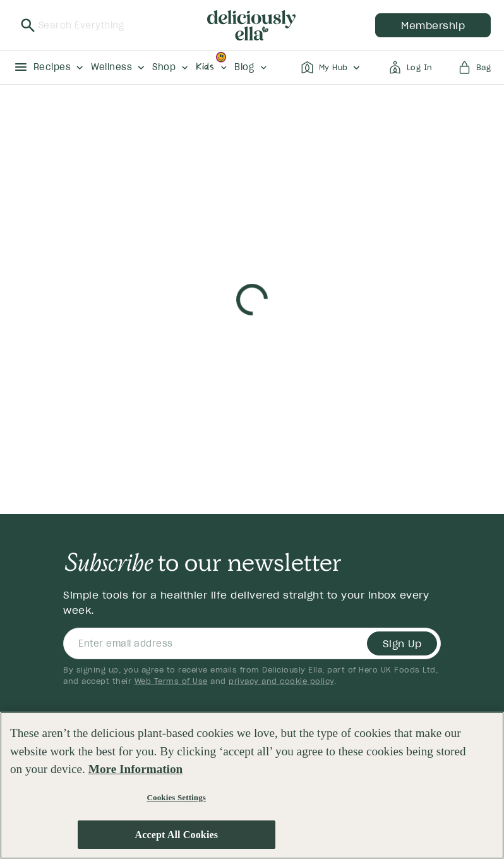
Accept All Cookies (176, 835)
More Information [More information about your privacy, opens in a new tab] (135, 769)
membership (433, 25)
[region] (252, 785)
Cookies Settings (177, 797)
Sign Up (402, 643)
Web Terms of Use (171, 681)
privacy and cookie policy (281, 681)
